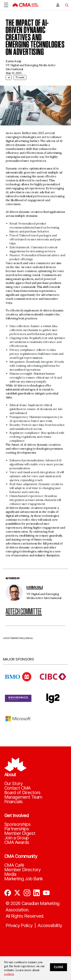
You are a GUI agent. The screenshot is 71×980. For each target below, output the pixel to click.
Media (10, 874)
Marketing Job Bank (24, 879)
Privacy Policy (19, 926)
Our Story (14, 784)
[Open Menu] (6, 5)
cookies (9, 974)
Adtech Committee (24, 611)
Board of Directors (23, 793)
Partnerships (17, 829)
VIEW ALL (29, 648)
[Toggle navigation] (65, 5)
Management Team (23, 797)
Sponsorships (18, 824)
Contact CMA (18, 788)
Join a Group (17, 838)
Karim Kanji (35, 587)
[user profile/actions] (58, 5)
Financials (14, 802)
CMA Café (14, 865)
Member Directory (23, 870)
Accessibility (50, 926)
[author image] (14, 592)
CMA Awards (17, 842)
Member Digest (20, 833)
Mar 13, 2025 (14, 73)
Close (59, 967)
